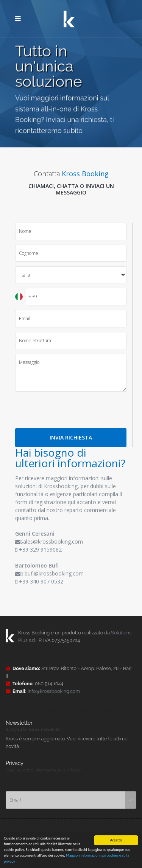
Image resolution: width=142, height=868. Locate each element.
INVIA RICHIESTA (71, 437)
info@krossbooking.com (54, 691)
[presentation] (73, 410)
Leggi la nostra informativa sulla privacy (43, 770)
